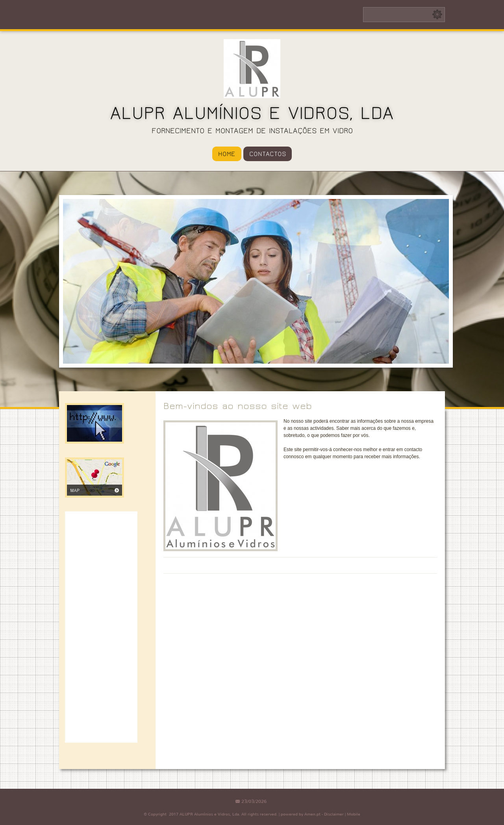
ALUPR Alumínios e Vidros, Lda (252, 113)
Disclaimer (334, 814)
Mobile (354, 814)
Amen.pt (312, 814)
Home (227, 154)
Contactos (268, 154)
